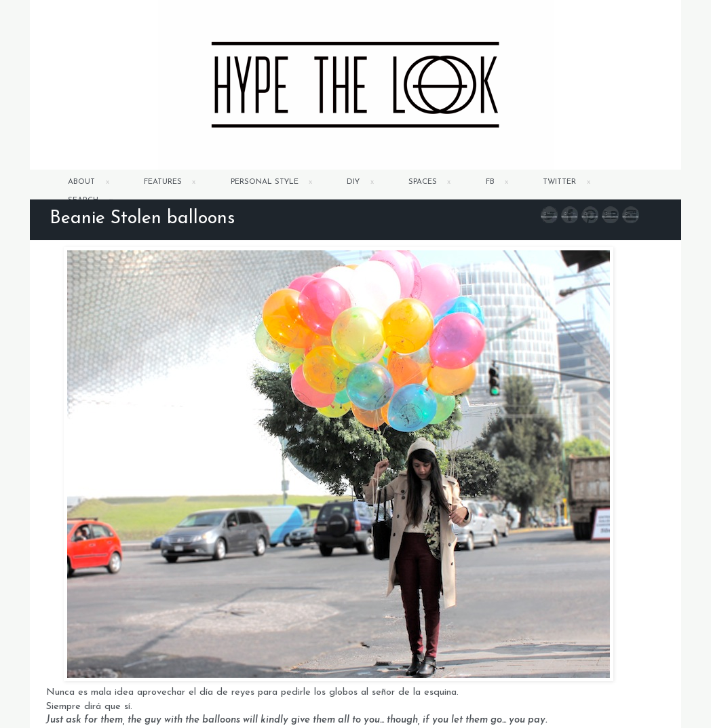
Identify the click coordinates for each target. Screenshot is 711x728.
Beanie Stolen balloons (142, 219)
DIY (353, 182)
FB (490, 182)
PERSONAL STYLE (265, 182)
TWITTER (559, 182)
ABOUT (81, 182)
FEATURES (163, 182)
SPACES (423, 182)
